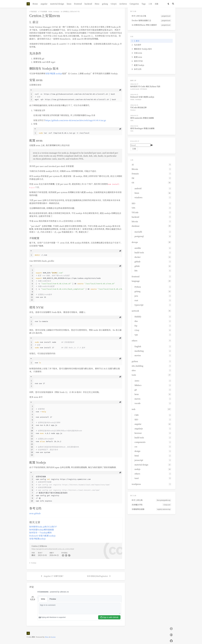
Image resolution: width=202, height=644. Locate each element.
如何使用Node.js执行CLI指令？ (44, 527)
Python (144, 89)
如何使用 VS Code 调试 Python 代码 (145, 86)
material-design (57, 4)
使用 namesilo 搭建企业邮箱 (142, 118)
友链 (156, 4)
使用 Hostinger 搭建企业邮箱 (142, 128)
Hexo (97, 4)
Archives (123, 4)
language (135, 89)
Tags (144, 4)
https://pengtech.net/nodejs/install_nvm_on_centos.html (53, 549)
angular (44, 4)
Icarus (53, 637)
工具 (150, 4)
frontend (78, 4)
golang (105, 4)
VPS (132, 120)
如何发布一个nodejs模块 (40, 532)
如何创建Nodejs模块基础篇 (42, 529)
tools (133, 110)
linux (69, 4)
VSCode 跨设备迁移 (138, 107)
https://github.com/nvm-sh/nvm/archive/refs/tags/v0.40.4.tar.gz (76, 120)
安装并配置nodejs (37, 539)
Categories (134, 4)
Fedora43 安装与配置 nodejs (42, 536)
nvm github (35, 513)
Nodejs (34, 563)
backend (88, 4)
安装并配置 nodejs (54, 73)
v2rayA (114, 4)
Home (35, 4)
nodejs (56, 11)
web (50, 11)
